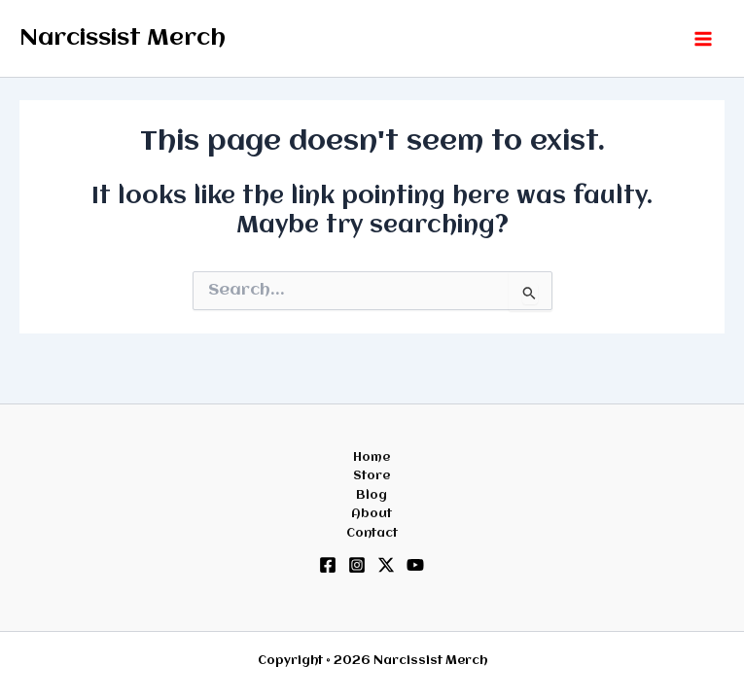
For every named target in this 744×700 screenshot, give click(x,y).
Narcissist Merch (123, 38)
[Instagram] (357, 565)
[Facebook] (328, 565)
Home (372, 457)
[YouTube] (415, 565)
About (372, 514)
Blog (372, 495)
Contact (372, 533)
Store (372, 476)
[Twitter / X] (386, 565)
